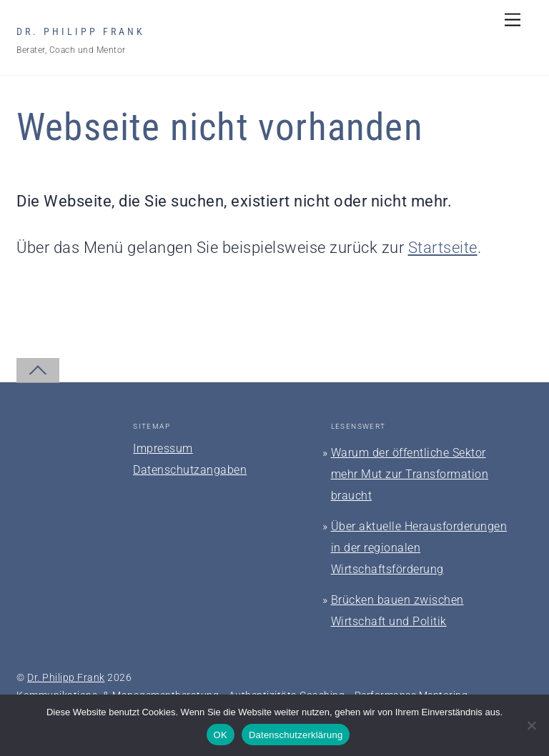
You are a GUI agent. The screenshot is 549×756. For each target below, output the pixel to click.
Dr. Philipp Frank (66, 677)
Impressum (163, 448)
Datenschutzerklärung (296, 735)
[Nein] (531, 725)
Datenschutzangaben (190, 470)
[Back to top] (38, 370)
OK (221, 735)
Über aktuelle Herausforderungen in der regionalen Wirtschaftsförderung (419, 548)
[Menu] (513, 20)
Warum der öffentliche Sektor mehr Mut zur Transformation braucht (410, 474)
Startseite (443, 248)
